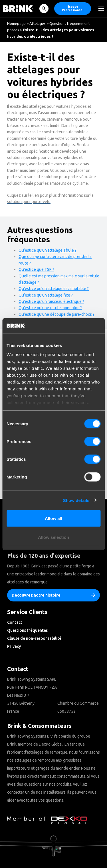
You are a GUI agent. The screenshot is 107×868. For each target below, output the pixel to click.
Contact (15, 622)
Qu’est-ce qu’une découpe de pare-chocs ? (56, 314)
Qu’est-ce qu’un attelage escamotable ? (54, 289)
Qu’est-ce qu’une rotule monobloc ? (50, 308)
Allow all (53, 518)
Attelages (38, 23)
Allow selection (53, 537)
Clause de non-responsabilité (34, 638)
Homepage (16, 23)
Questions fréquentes (27, 630)
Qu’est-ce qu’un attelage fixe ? (46, 295)
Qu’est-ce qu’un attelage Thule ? (48, 250)
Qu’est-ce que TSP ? (36, 269)
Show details (76, 500)
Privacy (14, 646)
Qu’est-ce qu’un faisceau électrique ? (51, 301)
